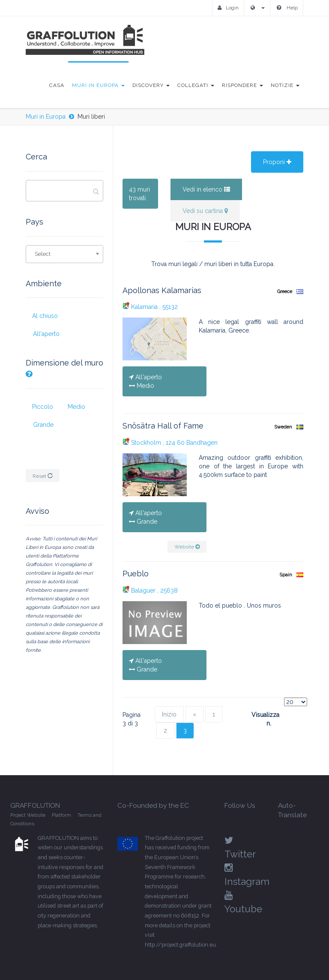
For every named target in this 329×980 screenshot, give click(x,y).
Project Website (28, 815)
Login (228, 8)
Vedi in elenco (206, 189)
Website (187, 547)
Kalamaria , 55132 (150, 307)
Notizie (285, 85)
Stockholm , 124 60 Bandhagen (170, 443)
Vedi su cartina (205, 211)
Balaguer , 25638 (150, 590)
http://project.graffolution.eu (180, 945)
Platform (61, 815)
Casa (57, 85)
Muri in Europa (98, 85)
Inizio (169, 714)
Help (287, 8)
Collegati (196, 85)
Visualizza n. (261, 719)
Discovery (151, 85)
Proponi (277, 162)
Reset (43, 476)
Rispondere (242, 85)
